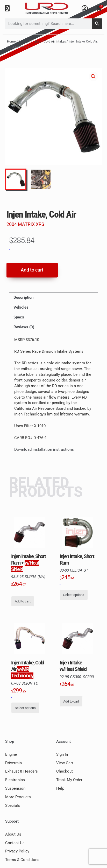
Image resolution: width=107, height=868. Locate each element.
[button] (7, 8)
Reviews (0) (24, 327)
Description (23, 297)
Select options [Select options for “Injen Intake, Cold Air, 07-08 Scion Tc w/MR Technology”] (25, 708)
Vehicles (21, 307)
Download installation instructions (44, 449)
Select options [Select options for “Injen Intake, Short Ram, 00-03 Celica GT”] (74, 595)
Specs (19, 317)
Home (11, 41)
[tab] (54, 297)
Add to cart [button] (23, 601)
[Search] (97, 24)
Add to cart (32, 270)
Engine (23, 41)
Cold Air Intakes (55, 41)
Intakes (36, 41)
